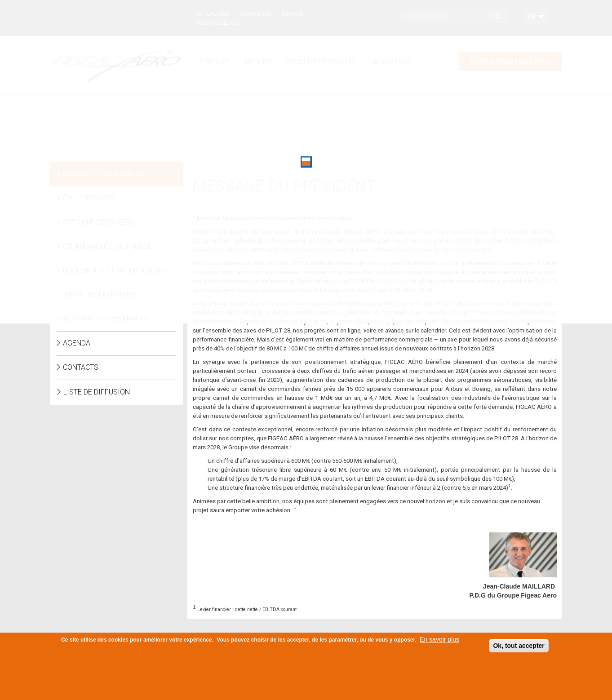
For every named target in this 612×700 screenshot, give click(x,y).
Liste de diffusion (97, 392)
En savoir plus (439, 642)
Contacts (81, 367)
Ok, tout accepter (519, 648)
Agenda (77, 343)
